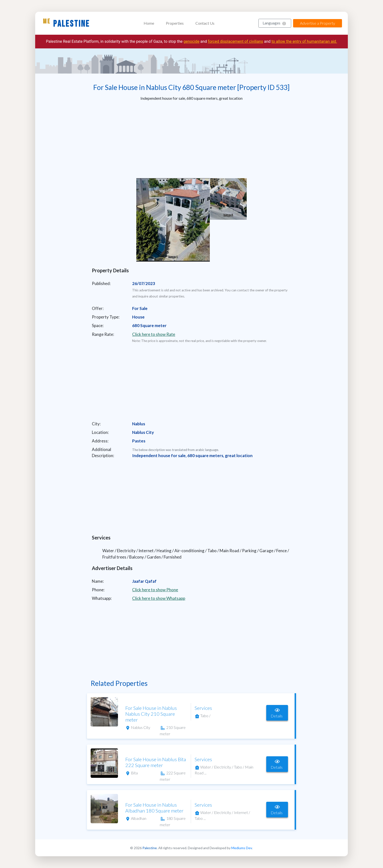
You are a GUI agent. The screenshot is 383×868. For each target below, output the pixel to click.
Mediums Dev (242, 848)
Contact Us (205, 23)
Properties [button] (175, 23)
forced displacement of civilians (235, 41)
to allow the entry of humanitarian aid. (304, 41)
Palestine (66, 23)
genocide (191, 41)
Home (149, 23)
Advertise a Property (318, 23)
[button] (275, 23)
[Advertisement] (191, 139)
